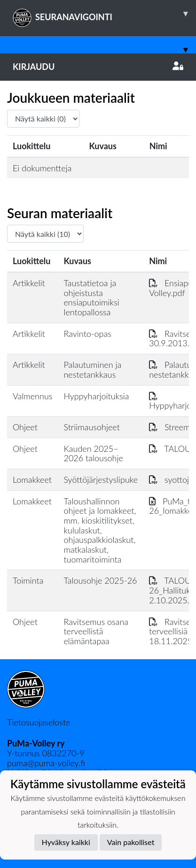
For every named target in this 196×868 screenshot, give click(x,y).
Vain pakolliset (131, 842)
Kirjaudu (98, 67)
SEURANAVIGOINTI (104, 14)
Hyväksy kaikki (66, 842)
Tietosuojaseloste (39, 722)
